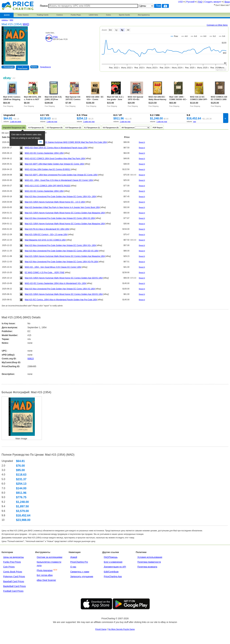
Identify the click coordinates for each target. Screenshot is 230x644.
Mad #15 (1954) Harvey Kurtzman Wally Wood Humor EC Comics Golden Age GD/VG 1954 (64, 278)
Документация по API (115, 567)
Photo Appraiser (45, 570)
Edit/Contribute (111, 572)
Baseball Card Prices (14, 581)
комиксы (5, 20)
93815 (31, 359)
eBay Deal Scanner (46, 580)
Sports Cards (124, 15)
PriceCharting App (113, 576)
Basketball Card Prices (15, 586)
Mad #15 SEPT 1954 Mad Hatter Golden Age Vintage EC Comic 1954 (54, 164)
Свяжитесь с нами (80, 572)
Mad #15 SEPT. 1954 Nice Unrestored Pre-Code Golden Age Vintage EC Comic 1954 (61, 175)
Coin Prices (9, 567)
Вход (227, 2)
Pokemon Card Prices (14, 576)
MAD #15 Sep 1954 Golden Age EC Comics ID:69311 (48, 169)
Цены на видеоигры (13, 557)
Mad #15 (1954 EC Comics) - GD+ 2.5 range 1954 (46, 235)
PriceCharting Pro (79, 562)
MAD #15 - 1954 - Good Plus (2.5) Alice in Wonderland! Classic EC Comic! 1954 (59, 180)
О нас (73, 567)
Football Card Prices (13, 591)
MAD (11, 20)
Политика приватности (149, 562)
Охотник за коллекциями (50, 557)
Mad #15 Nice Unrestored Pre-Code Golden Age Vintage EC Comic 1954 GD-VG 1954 (62, 251)
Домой (74, 557)
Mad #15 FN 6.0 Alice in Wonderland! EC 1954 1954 (47, 229)
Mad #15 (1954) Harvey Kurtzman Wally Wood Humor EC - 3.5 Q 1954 (55, 202)
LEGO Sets (93, 15)
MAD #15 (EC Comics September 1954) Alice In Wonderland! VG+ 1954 (55, 283)
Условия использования (150, 557)
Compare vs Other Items (217, 25)
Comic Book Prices (13, 572)
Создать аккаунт (213, 2)
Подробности (45, 67)
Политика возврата (147, 567)
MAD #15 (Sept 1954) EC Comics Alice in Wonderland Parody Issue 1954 (56, 148)
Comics (60, 15)
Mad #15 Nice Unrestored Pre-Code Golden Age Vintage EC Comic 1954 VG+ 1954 (60, 197)
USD (180, 2)
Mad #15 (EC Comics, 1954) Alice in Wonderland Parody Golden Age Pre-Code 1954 (61, 300)
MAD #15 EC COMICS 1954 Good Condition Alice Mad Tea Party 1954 (55, 159)
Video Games (23, 15)
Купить (34, 67)
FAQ (200, 2)
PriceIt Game (101, 629)
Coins (109, 15)
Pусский (190, 2)
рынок (7, 15)
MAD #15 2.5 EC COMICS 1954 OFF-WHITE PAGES (48, 186)
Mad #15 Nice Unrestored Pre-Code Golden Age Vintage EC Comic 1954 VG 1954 (60, 218)
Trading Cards (42, 15)
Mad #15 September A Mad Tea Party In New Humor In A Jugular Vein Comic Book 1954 (62, 207)
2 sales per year (89, 122)
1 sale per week (16, 122)
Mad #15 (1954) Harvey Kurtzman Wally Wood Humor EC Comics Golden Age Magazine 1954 (65, 213)
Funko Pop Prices (12, 562)
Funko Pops (76, 15)
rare (195, 122)
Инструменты (144, 15)
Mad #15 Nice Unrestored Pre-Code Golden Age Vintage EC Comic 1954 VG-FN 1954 (61, 262)
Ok (41, 142)
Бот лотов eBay (45, 575)
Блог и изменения (113, 562)
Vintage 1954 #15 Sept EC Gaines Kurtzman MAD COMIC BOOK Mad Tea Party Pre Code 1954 (66, 142)
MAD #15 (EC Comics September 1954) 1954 (44, 153)
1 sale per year (52, 122)
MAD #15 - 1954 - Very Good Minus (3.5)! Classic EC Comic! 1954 (53, 267)
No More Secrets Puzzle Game (121, 629)
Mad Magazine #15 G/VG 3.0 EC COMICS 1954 (45, 240)
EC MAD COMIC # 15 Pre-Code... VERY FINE (45, 273)
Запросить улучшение (82, 576)
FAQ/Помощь (111, 557)
